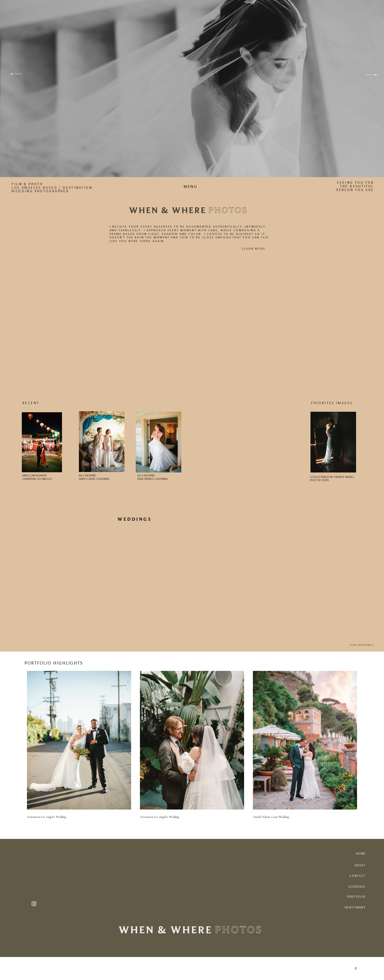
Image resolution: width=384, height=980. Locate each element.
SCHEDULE (357, 886)
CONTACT (357, 876)
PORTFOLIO (356, 896)
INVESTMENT (355, 907)
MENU (190, 186)
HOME (361, 853)
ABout (360, 865)
